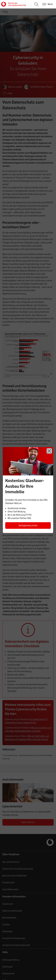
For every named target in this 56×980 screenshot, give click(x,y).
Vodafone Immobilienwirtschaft (19, 4)
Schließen (49, 451)
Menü (50, 4)
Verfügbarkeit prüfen (28, 525)
